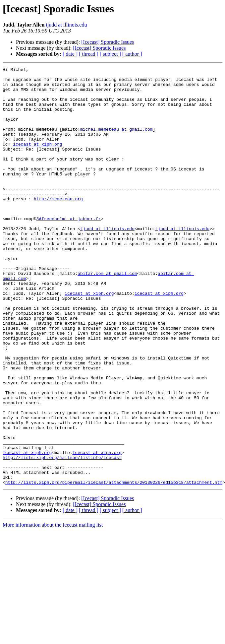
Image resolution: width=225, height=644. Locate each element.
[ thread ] (89, 54)
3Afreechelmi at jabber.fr (68, 249)
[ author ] (132, 54)
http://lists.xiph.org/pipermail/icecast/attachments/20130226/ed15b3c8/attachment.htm (114, 566)
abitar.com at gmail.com (107, 315)
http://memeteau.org (58, 225)
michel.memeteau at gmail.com (116, 142)
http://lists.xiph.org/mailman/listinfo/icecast (62, 536)
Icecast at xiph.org (27, 530)
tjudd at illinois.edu (66, 25)
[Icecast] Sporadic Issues (108, 42)
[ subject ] (110, 54)
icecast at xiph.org (37, 160)
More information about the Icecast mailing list (53, 608)
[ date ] (70, 54)
